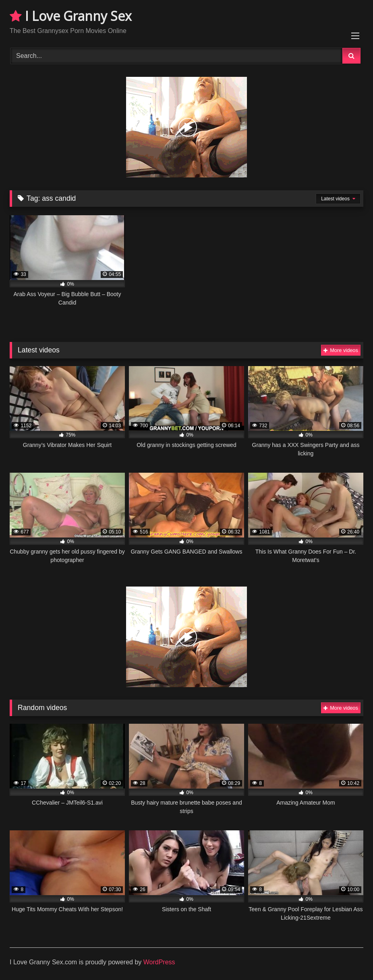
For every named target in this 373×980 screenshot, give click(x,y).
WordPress (159, 962)
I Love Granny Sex (71, 16)
